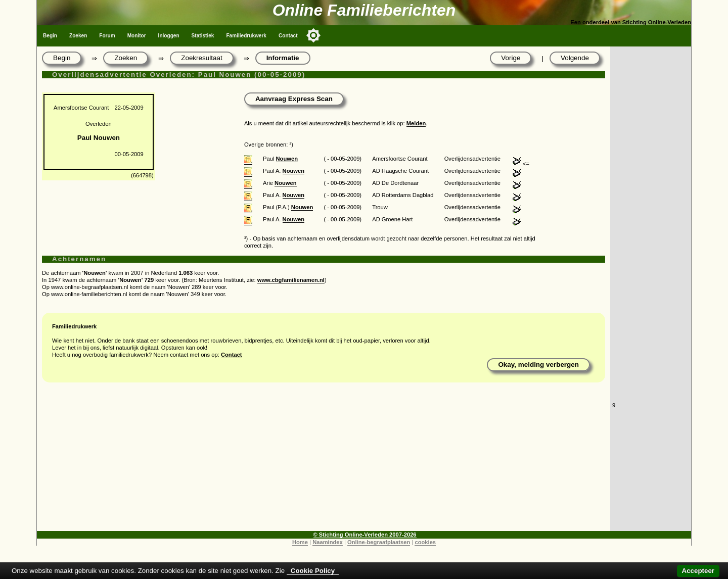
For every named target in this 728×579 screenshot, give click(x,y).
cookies (425, 542)
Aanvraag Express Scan (294, 99)
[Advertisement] (324, 460)
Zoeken (78, 36)
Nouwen (287, 159)
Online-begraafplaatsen (379, 542)
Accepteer (698, 571)
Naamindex (328, 542)
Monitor (137, 36)
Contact (288, 36)
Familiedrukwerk (246, 36)
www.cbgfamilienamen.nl (291, 280)
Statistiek (203, 36)
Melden (416, 123)
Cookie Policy (313, 571)
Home (300, 542)
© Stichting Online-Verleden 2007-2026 (365, 535)
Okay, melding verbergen (538, 365)
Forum (107, 36)
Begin (50, 36)
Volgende (575, 58)
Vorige (511, 58)
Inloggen (169, 36)
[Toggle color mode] (313, 35)
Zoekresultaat (201, 58)
